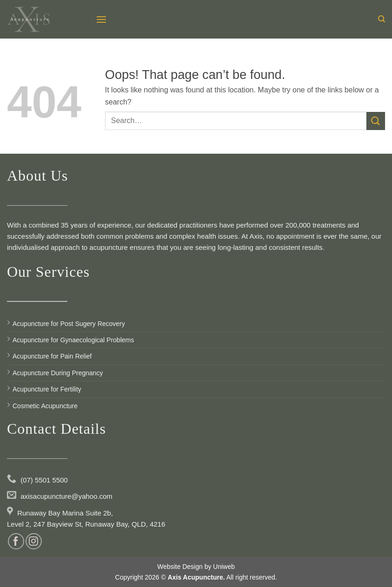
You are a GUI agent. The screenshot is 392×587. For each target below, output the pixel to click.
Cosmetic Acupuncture (45, 406)
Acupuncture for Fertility (47, 389)
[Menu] (101, 19)
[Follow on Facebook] (16, 541)
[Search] (382, 19)
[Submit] (376, 121)
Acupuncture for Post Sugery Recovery (69, 324)
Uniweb (224, 567)
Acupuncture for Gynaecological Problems (73, 340)
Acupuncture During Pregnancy (58, 373)
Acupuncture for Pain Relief (52, 356)
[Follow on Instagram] (34, 541)
